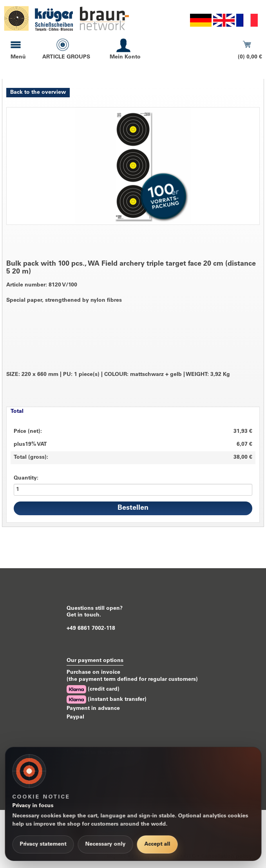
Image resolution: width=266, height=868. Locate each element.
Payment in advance (93, 709)
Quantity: (26, 478)
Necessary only (105, 844)
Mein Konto (125, 57)
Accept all (157, 844)
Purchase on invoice (93, 673)
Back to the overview (38, 93)
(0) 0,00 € (250, 57)
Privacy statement (43, 844)
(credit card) (93, 689)
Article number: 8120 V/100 (42, 285)
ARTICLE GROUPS (66, 57)
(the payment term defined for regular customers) (132, 680)
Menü (18, 57)
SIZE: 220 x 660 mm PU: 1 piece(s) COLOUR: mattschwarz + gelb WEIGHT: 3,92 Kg (118, 375)
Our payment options (95, 661)
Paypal (75, 717)
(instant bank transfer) (107, 699)
